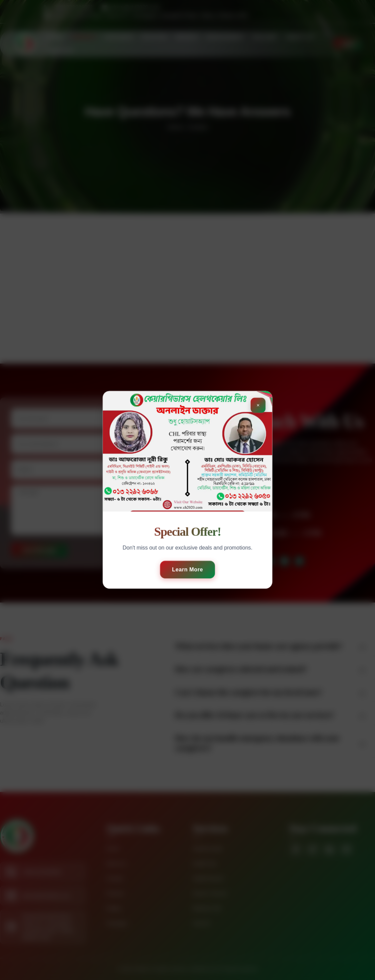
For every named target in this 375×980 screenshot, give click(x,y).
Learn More (187, 569)
